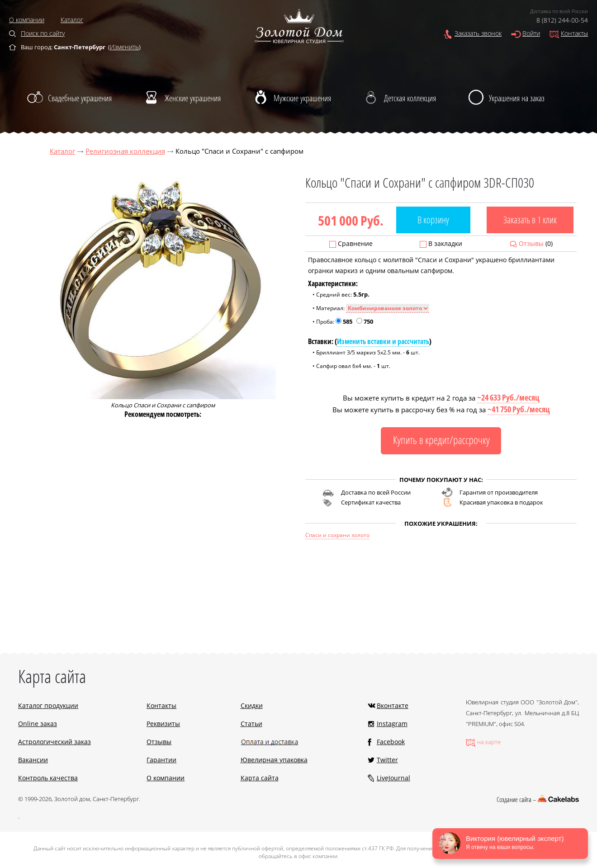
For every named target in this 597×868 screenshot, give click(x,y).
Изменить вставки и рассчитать (383, 341)
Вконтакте (393, 705)
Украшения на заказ (517, 98)
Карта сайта (260, 778)
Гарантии (161, 760)
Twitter (387, 760)
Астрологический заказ (54, 742)
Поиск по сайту (43, 33)
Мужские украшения (302, 98)
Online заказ (38, 724)
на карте (489, 742)
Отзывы (531, 243)
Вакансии (33, 760)
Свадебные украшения (80, 98)
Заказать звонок (478, 33)
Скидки (252, 705)
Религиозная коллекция (125, 151)
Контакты (574, 33)
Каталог (72, 20)
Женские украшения (193, 98)
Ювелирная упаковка (274, 760)
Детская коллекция (410, 98)
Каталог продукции (48, 705)
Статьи (251, 724)
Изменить (124, 47)
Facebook (391, 742)
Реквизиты (163, 724)
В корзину (433, 220)
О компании (27, 20)
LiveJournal (393, 778)
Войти (531, 33)
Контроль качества (48, 778)
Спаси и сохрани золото (337, 535)
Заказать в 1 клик (530, 220)
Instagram (392, 724)
